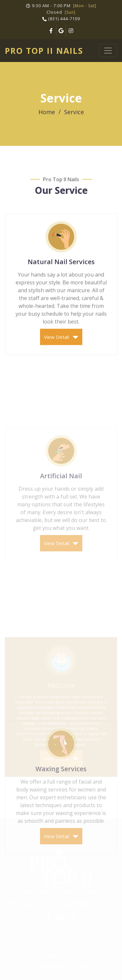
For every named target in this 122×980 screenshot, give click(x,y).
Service (74, 112)
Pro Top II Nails (44, 51)
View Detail (61, 343)
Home (47, 112)
